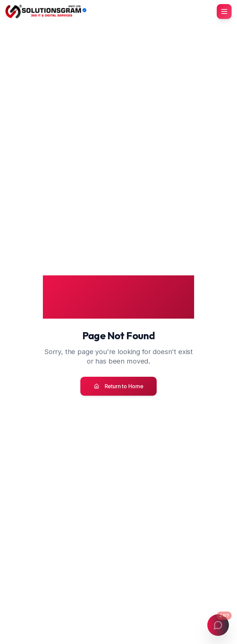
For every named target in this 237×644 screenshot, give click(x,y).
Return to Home (119, 386)
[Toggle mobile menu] (224, 11)
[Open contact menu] (218, 625)
